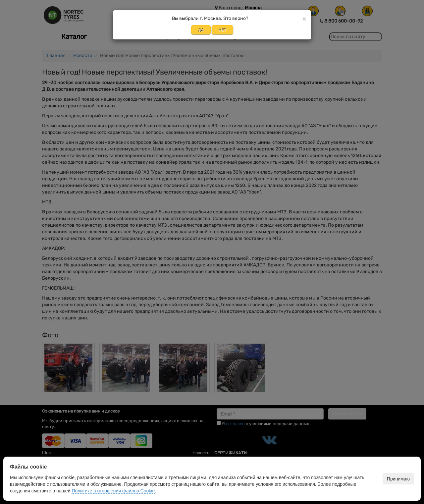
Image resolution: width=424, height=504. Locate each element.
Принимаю (398, 479)
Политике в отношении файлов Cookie (113, 491)
